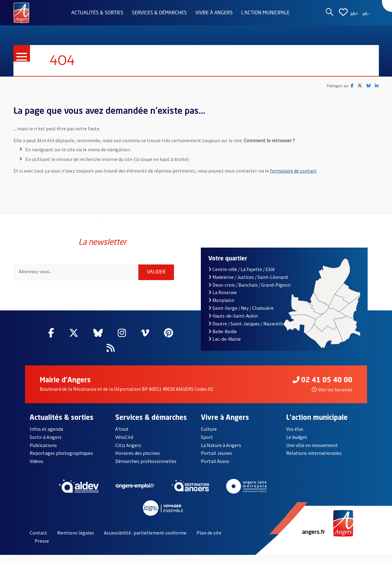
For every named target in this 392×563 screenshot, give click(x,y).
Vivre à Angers (214, 13)
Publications (43, 445)
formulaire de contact (293, 171)
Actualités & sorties (97, 13)
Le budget (297, 437)
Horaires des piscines (138, 453)
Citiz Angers (128, 445)
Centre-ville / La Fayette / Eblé (242, 269)
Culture (209, 429)
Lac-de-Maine (225, 339)
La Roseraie (223, 292)
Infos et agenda (46, 429)
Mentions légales (76, 533)
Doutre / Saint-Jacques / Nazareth (246, 324)
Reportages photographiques (61, 453)
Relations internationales (314, 453)
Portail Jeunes (216, 453)
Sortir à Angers (46, 437)
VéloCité (124, 437)
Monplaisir (222, 300)
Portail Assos (215, 461)
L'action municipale (265, 13)
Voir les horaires (332, 390)
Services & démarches (159, 13)
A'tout (122, 429)
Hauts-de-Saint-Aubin (233, 316)
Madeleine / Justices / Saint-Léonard (248, 277)
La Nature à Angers (221, 445)
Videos (37, 461)
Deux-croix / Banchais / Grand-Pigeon (250, 285)
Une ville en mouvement (312, 445)
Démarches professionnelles (146, 461)
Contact (38, 533)
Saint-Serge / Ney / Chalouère (241, 308)
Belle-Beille (223, 332)
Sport (207, 437)
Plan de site (209, 533)
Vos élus (295, 429)
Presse (42, 541)
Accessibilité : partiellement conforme (145, 533)
